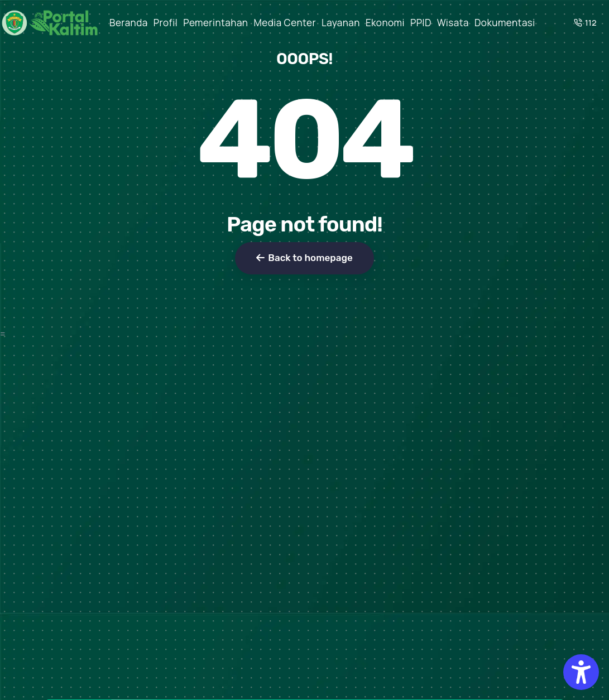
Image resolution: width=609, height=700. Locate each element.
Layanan (341, 23)
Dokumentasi (505, 23)
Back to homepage (304, 258)
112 (585, 23)
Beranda (129, 23)
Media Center (285, 23)
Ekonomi (385, 23)
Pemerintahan (215, 23)
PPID (421, 23)
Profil (166, 23)
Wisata (453, 23)
